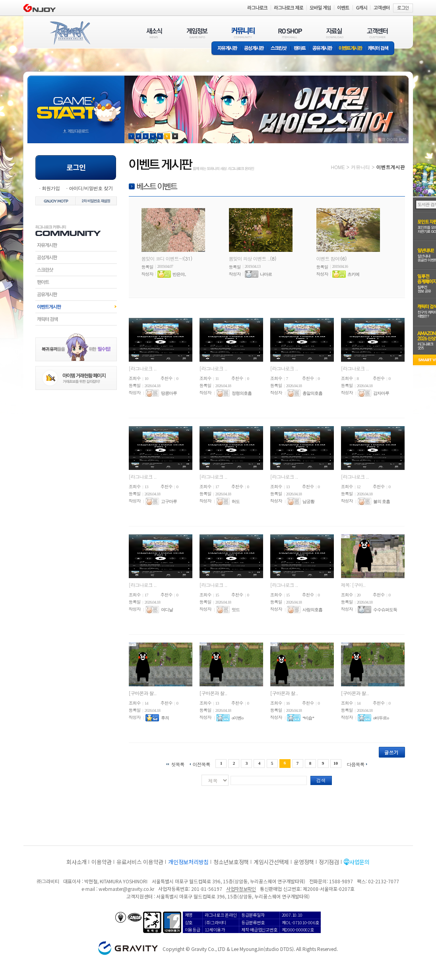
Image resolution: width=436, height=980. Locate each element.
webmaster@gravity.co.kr (126, 889)
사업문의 (359, 862)
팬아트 (300, 49)
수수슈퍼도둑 (385, 610)
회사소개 (77, 862)
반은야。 (180, 274)
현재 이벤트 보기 (175, 136)
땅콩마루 (169, 393)
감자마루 (381, 393)
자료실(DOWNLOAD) (334, 33)
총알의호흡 (312, 393)
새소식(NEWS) (154, 33)
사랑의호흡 (312, 610)
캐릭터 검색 (381, 49)
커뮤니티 (360, 167)
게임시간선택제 (271, 862)
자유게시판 (226, 49)
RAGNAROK (70, 33)
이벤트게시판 (351, 49)
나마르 (266, 274)
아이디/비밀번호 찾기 (91, 188)
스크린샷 (279, 49)
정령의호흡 (242, 393)
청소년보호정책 (231, 862)
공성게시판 (254, 49)
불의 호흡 (382, 501)
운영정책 (304, 862)
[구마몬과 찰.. (143, 693)
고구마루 (169, 501)
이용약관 (102, 862)
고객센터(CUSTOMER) (377, 33)
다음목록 (356, 764)
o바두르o (381, 718)
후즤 (165, 718)
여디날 (167, 610)
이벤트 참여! (328, 258)
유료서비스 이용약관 (140, 862)
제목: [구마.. (353, 585)
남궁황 (308, 501)
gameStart (76, 102)
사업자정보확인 (241, 889)
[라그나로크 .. (143, 368)
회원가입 (51, 188)
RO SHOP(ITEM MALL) (290, 33)
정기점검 (329, 862)
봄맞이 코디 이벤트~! (163, 258)
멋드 (236, 610)
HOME (338, 167)
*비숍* (308, 718)
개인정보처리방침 (188, 862)
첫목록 (177, 764)
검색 (321, 780)
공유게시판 (323, 49)
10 (336, 763)
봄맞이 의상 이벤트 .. (250, 258)
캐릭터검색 (76, 319)
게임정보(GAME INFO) (197, 33)
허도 (236, 501)
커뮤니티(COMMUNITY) (243, 33)
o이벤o (237, 718)
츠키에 (353, 274)
